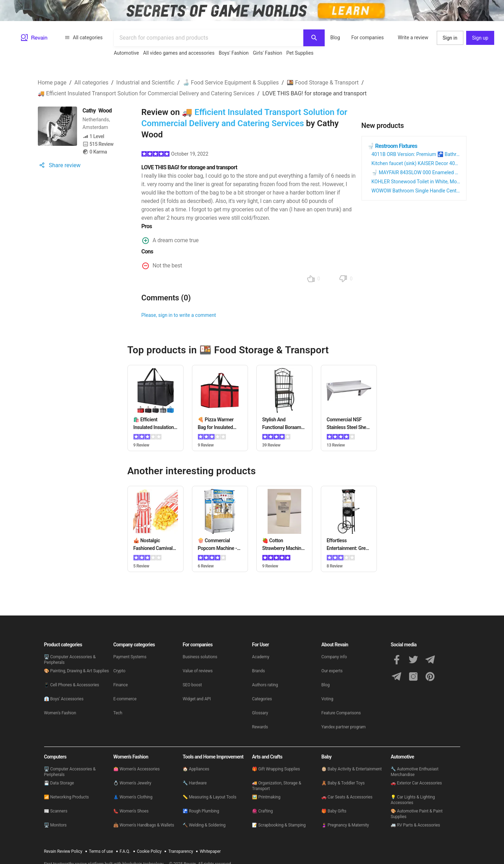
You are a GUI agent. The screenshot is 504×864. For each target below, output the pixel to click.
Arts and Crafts (267, 757)
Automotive (126, 53)
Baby (327, 757)
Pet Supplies (300, 53)
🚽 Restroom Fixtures (392, 146)
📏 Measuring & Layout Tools (210, 797)
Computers (55, 757)
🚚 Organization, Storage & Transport (277, 786)
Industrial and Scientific (145, 83)
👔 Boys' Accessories (64, 699)
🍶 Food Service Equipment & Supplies (231, 83)
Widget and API (197, 699)
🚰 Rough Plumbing (201, 811)
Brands (259, 671)
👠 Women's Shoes (131, 811)
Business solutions (200, 657)
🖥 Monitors (56, 825)
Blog (335, 38)
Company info (334, 657)
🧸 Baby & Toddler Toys (343, 783)
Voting (327, 699)
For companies (368, 38)
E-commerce (125, 699)
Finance (121, 685)
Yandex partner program (344, 727)
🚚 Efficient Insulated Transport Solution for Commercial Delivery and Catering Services (146, 93)
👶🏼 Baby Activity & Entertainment (352, 769)
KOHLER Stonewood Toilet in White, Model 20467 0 (427, 182)
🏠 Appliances (196, 769)
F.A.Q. (125, 851)
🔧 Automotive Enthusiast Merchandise (415, 772)
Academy (261, 657)
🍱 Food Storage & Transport (323, 83)
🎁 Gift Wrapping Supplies (276, 769)
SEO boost (192, 685)
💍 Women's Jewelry (132, 783)
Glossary (260, 713)
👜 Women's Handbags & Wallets (144, 825)
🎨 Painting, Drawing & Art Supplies (77, 671)
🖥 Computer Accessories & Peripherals (70, 660)
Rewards (260, 727)
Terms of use (101, 851)
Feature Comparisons (341, 713)
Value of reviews (198, 671)
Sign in (450, 38)
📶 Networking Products (67, 797)
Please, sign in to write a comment (179, 315)
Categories (262, 699)
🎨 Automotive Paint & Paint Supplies (417, 814)
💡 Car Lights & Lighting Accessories (413, 800)
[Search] (314, 38)
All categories (84, 38)
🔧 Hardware (195, 783)
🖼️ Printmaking (266, 797)
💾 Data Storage (59, 783)
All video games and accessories (179, 53)
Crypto (119, 671)
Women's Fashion (60, 713)
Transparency (181, 851)
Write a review (413, 38)
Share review (59, 165)
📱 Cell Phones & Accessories (72, 685)
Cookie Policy (149, 851)
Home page (52, 83)
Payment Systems (130, 657)
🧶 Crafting (263, 811)
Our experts (332, 671)
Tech (118, 713)
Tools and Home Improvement (213, 757)
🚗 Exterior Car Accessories (416, 783)
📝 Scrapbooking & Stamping (279, 825)
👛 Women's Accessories (137, 769)
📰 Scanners (56, 811)
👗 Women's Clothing (133, 797)
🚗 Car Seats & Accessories (347, 797)
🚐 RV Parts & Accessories (416, 825)
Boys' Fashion (234, 53)
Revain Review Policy (63, 851)
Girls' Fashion (267, 53)
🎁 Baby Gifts (334, 811)
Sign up (480, 38)
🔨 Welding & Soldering (204, 825)
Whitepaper (210, 851)
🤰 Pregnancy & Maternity (345, 825)
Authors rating (265, 685)
